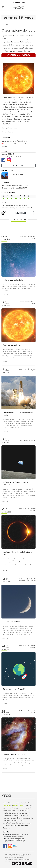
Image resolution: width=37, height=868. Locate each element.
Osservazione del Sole (12, 345)
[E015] (15, 846)
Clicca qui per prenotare (11, 132)
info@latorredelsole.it (13, 157)
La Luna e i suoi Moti (11, 622)
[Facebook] (3, 160)
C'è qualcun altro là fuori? (14, 689)
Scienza (5, 25)
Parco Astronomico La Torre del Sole (14, 205)
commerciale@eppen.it (17, 839)
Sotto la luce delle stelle (13, 280)
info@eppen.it (16, 835)
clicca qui (22, 841)
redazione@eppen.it (17, 837)
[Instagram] (9, 160)
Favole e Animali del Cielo (14, 755)
